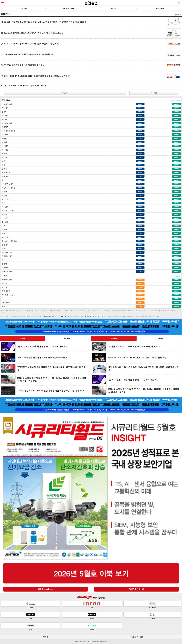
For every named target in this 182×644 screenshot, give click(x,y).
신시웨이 (5, 146)
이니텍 (4, 195)
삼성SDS (5, 283)
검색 (179, 3)
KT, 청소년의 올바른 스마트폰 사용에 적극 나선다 (23, 86)
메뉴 (3, 3)
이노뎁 (4, 192)
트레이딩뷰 (46, 317)
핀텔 (3, 249)
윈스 (3, 180)
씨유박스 (5, 154)
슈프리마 (5, 127)
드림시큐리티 (6, 104)
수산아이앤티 (6, 123)
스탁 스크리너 (102, 317)
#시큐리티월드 (68, 8)
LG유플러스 (6, 302)
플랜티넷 (5, 245)
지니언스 (5, 207)
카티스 (4, 214)
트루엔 (4, 230)
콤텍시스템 (5, 291)
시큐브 (4, 138)
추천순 (114, 338)
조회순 (22, 338)
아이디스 (5, 157)
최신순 (67, 338)
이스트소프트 (6, 199)
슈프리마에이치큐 (8, 131)
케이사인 (5, 218)
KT (2, 299)
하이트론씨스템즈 (8, 295)
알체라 (4, 169)
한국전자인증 (6, 252)
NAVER (4, 306)
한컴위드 (5, 264)
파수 (3, 233)
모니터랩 (5, 116)
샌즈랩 (4, 119)
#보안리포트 (159, 8)
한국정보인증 (6, 256)
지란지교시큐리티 (8, 211)
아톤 (3, 161)
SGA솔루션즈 (6, 271)
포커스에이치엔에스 (9, 241)
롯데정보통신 (6, 280)
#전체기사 (23, 8)
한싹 (3, 260)
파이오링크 (5, 237)
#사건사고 (114, 8)
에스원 (4, 287)
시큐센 (4, 142)
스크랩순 (159, 338)
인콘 (3, 203)
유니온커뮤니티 (7, 184)
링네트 (4, 112)
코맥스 (4, 226)
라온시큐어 (5, 108)
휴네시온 (5, 268)
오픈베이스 (5, 176)
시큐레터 (5, 135)
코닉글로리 (5, 222)
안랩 (3, 165)
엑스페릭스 (5, 173)
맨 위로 (154, 93)
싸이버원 (5, 150)
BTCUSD (64, 317)
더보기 (65, 93)
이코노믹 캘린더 (89, 317)
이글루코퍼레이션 (8, 188)
